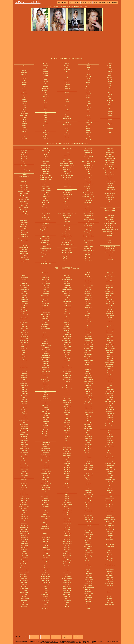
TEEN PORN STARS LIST (67, 268)
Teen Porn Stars (112, 2)
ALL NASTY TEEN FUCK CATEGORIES (67, 58)
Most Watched (74, 2)
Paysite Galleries (99, 2)
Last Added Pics (63, 2)
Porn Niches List (86, 2)
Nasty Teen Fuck (28, 2)
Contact (89, 642)
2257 (93, 642)
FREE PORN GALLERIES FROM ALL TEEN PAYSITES (67, 144)
